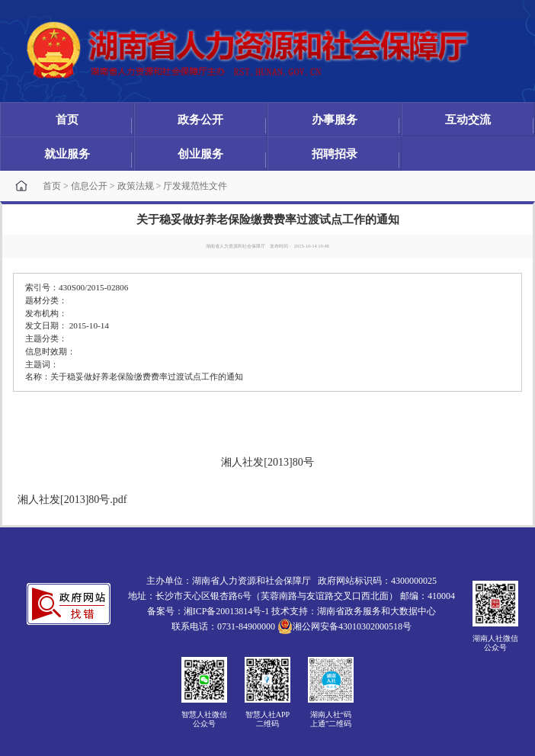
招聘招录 (335, 154)
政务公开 (200, 120)
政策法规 (136, 186)
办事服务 (335, 120)
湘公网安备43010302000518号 (344, 626)
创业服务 (200, 154)
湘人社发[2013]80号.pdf (72, 500)
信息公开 (89, 186)
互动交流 (468, 120)
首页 (67, 120)
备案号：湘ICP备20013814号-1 (208, 611)
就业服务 (67, 154)
